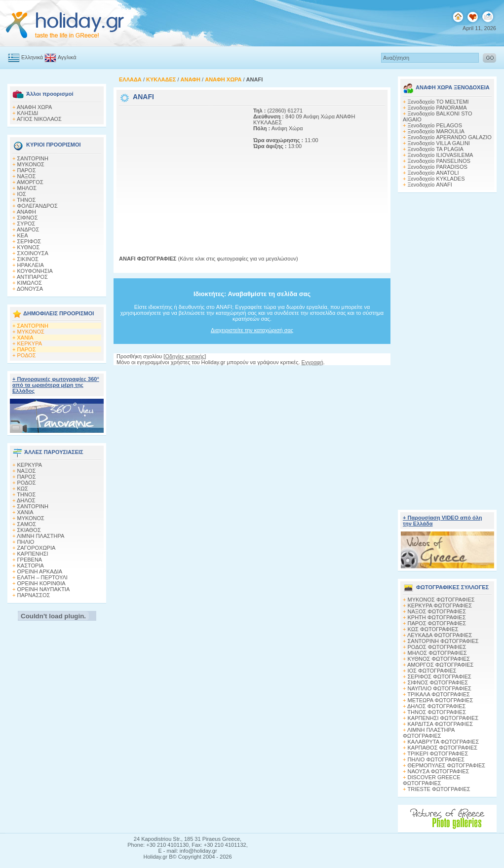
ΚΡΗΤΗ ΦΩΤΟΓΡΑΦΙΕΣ (437, 617)
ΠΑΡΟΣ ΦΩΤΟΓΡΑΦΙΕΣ (437, 623)
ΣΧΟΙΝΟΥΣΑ (33, 253)
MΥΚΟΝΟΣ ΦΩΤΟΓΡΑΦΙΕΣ (441, 600)
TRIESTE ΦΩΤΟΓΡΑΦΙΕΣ (439, 789)
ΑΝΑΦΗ (26, 212)
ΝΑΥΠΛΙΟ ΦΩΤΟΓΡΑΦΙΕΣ (440, 688)
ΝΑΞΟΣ (27, 176)
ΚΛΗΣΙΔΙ (28, 113)
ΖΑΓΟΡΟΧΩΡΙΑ (37, 548)
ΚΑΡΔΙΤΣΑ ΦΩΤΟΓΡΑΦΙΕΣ (441, 724)
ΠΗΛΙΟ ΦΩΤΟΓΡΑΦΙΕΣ (436, 759)
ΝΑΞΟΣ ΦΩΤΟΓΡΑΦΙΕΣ (437, 611)
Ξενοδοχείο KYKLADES (436, 179)
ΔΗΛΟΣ (26, 500)
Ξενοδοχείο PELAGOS (435, 125)
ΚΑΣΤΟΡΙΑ (31, 566)
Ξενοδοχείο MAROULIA (436, 131)
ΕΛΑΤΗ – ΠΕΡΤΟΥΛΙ (42, 577)
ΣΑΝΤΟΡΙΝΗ (33, 158)
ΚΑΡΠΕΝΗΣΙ (33, 554)
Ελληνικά (32, 57)
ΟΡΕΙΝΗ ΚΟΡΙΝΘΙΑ (41, 583)
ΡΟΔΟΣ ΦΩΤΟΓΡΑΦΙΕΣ (437, 647)
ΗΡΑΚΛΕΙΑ (31, 265)
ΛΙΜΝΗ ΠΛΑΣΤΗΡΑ (40, 536)
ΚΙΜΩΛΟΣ (30, 283)
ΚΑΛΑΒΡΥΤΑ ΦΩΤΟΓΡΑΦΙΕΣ (444, 742)
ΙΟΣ (22, 194)
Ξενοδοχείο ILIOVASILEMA (441, 155)
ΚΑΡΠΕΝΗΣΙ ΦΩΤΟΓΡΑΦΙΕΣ (443, 718)
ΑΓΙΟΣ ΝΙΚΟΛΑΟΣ (39, 119)
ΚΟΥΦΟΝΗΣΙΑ (35, 271)
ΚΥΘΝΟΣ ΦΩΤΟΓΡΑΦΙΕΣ (439, 659)
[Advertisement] (181, 169)
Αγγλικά (67, 57)
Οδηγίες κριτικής (185, 356)
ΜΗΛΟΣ (27, 188)
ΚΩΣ (23, 489)
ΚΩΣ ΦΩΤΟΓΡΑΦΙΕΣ (433, 629)
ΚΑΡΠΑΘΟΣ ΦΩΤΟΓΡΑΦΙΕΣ (443, 748)
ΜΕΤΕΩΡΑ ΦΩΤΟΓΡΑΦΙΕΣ (441, 700)
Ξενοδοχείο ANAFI (430, 185)
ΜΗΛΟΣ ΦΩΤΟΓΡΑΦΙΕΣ (437, 653)
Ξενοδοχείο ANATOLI (433, 173)
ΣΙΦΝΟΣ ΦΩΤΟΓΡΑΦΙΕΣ (438, 682)
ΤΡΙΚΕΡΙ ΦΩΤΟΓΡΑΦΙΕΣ (438, 754)
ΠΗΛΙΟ (26, 542)
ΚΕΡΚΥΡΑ (30, 343)
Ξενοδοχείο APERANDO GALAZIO (450, 137)
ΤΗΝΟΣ (26, 200)
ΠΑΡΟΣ (27, 170)
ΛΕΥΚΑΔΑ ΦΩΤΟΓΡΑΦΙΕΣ (440, 635)
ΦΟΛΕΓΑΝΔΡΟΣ (38, 206)
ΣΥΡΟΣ (26, 224)
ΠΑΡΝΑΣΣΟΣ (34, 595)
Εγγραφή (312, 362)
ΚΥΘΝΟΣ (29, 247)
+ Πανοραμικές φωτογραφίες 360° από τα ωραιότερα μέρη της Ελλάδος (56, 385)
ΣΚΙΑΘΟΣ (29, 530)
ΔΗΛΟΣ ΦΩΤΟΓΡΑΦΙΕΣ (436, 706)
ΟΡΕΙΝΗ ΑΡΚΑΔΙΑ (40, 571)
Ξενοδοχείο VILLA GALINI (439, 143)
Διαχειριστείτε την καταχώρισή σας (252, 330)
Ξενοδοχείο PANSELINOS (439, 161)
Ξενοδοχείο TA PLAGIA (436, 149)
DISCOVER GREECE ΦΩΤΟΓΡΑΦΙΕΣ (431, 780)
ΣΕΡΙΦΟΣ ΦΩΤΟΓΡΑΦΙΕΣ (440, 677)
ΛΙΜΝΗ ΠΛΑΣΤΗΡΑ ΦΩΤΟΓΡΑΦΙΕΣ (429, 733)
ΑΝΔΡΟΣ (28, 229)
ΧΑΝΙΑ (25, 338)
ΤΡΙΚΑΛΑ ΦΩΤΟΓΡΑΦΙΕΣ (439, 694)
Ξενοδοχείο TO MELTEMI (438, 102)
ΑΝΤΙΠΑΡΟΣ (32, 277)
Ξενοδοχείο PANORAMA (437, 108)
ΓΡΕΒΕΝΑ (30, 560)
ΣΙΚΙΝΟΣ (28, 259)
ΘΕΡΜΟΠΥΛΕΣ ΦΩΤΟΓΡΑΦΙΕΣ (447, 765)
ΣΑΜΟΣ (27, 524)
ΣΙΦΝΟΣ (28, 218)
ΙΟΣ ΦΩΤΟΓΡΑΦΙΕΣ (432, 671)
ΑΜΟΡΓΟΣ (30, 182)
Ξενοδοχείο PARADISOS (438, 167)
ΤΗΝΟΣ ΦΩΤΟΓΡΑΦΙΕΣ (437, 712)
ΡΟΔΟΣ (27, 355)
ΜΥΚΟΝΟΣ (31, 164)
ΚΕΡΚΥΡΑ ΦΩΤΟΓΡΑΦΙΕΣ (440, 605)
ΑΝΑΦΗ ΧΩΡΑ (35, 107)
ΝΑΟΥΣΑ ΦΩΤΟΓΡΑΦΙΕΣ (439, 771)
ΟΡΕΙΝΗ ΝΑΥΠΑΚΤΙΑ (44, 589)
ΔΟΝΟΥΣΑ (30, 289)
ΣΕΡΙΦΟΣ (29, 241)
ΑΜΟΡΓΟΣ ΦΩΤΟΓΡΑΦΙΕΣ (441, 665)
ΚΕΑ (23, 235)
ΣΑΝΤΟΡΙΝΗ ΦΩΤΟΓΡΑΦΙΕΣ (443, 641)
